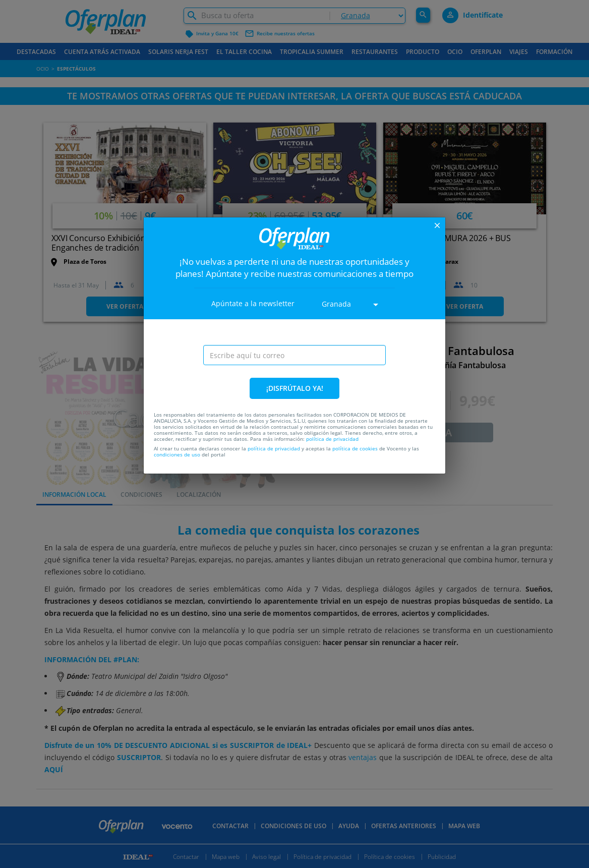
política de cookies (355, 448)
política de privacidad (332, 439)
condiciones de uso (177, 454)
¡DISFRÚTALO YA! (295, 388)
